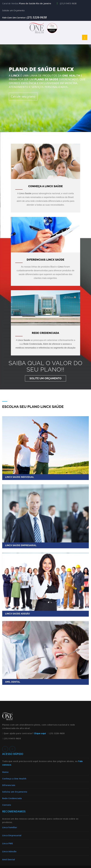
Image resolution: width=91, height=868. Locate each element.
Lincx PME (8, 843)
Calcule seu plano (23, 96)
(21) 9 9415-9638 (67, 3)
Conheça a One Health (14, 779)
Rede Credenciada (12, 798)
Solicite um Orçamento (13, 10)
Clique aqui (40, 733)
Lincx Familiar (10, 827)
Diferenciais (9, 785)
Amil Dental (9, 859)
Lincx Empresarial (12, 835)
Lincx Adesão (9, 851)
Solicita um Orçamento (15, 792)
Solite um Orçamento (45, 378)
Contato (7, 805)
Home (5, 772)
